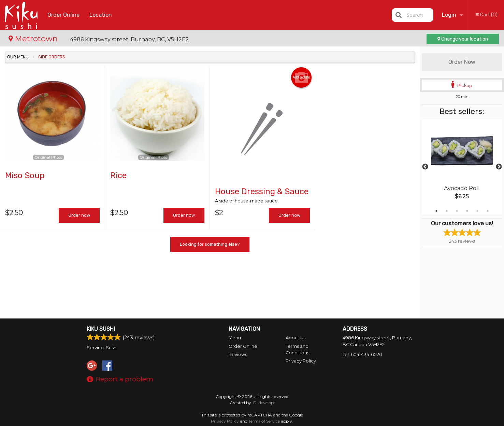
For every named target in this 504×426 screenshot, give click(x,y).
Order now (79, 215)
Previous (425, 167)
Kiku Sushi (101, 329)
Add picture (301, 77)
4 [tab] (467, 211)
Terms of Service (264, 421)
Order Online (63, 15)
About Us (296, 338)
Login (449, 15)
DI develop (263, 403)
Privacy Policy (301, 361)
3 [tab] (457, 211)
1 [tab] (436, 211)
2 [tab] (447, 211)
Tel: (362, 354)
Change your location (463, 39)
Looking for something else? (210, 244)
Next (499, 167)
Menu (235, 338)
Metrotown (34, 39)
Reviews (238, 354)
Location (101, 15)
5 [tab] (477, 211)
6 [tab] (488, 211)
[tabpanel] (462, 167)
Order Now (462, 62)
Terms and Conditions (297, 350)
